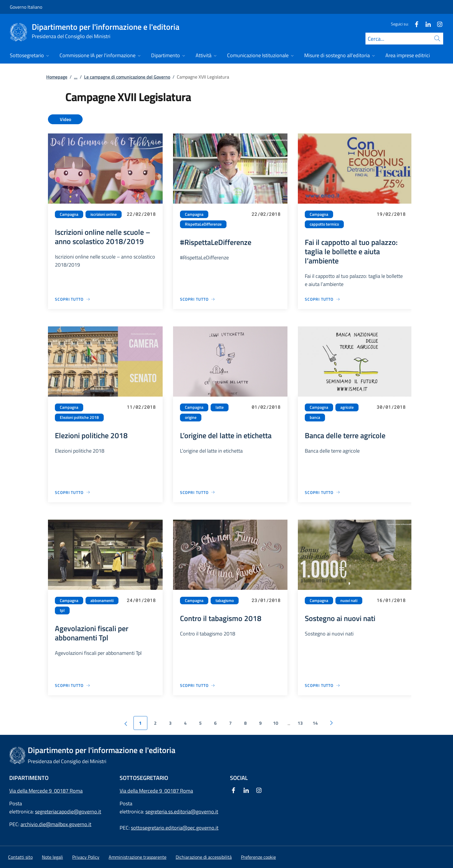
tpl (62, 610)
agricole (347, 407)
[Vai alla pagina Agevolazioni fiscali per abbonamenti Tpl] (73, 685)
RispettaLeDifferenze (203, 224)
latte (220, 407)
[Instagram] (437, 24)
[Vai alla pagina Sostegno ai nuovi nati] (323, 685)
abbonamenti (102, 601)
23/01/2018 (266, 600)
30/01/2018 (391, 407)
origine (191, 417)
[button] (258, 857)
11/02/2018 (141, 407)
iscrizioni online (104, 214)
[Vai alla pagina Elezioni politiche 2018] (73, 492)
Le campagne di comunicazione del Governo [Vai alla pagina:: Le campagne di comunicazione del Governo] (127, 77)
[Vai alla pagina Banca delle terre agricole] (323, 492)
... (76, 77)
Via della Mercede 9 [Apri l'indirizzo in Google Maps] (142, 791)
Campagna (69, 214)
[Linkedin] (426, 24)
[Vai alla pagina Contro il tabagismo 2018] (198, 685)
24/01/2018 (141, 600)
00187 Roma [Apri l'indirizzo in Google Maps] (179, 791)
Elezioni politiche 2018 (79, 417)
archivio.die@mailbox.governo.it (56, 824)
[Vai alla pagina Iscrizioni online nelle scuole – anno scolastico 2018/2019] (73, 299)
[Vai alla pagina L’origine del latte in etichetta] (198, 492)
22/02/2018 (141, 214)
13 (300, 723)
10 (276, 723)
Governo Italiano (26, 7)
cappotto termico (324, 224)
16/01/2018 (391, 600)
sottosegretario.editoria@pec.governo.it (175, 828)
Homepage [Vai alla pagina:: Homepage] (57, 77)
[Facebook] (414, 24)
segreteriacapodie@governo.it (68, 812)
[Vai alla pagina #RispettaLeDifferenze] (198, 299)
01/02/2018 (266, 407)
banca (315, 417)
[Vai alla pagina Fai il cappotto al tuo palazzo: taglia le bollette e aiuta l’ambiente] (323, 299)
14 (315, 723)
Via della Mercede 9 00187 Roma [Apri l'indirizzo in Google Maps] (46, 791)
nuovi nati (349, 601)
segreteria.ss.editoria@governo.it (182, 812)
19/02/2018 (391, 214)
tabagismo (225, 601)
